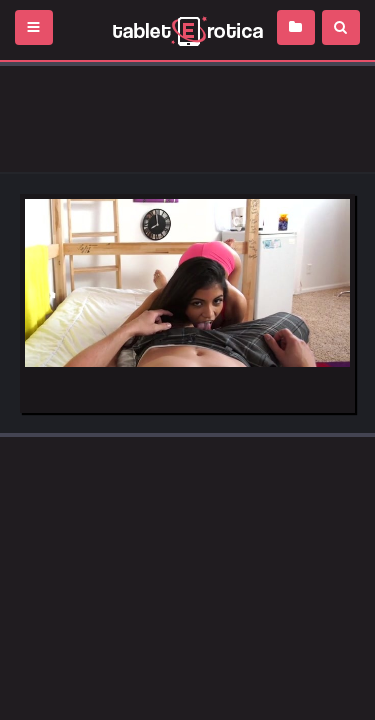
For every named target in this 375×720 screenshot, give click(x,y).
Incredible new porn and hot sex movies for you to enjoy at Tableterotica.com (187, 30)
